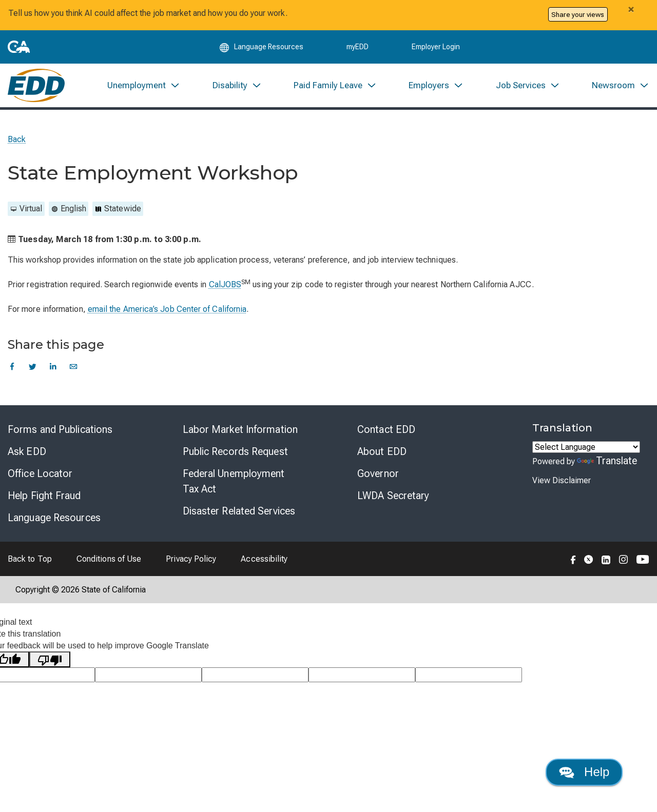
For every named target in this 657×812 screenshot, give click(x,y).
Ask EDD (27, 451)
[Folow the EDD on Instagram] (624, 559)
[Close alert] (631, 9)
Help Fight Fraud (44, 496)
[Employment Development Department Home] (36, 85)
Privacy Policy (191, 559)
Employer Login (436, 47)
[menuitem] (144, 85)
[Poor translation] (50, 659)
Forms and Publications (60, 429)
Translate (607, 461)
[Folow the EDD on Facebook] (573, 559)
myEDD (358, 47)
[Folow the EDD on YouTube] (643, 559)
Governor (378, 473)
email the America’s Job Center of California (167, 309)
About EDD (382, 451)
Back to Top (30, 559)
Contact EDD (386, 429)
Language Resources (54, 518)
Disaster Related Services (239, 511)
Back (17, 139)
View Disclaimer (562, 480)
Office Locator (40, 473)
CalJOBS (225, 284)
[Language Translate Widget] (586, 447)
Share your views (578, 14)
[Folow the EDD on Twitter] (589, 559)
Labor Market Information (240, 429)
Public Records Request (235, 451)
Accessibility (264, 559)
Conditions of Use (109, 559)
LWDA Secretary (393, 496)
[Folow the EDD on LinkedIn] (606, 559)
